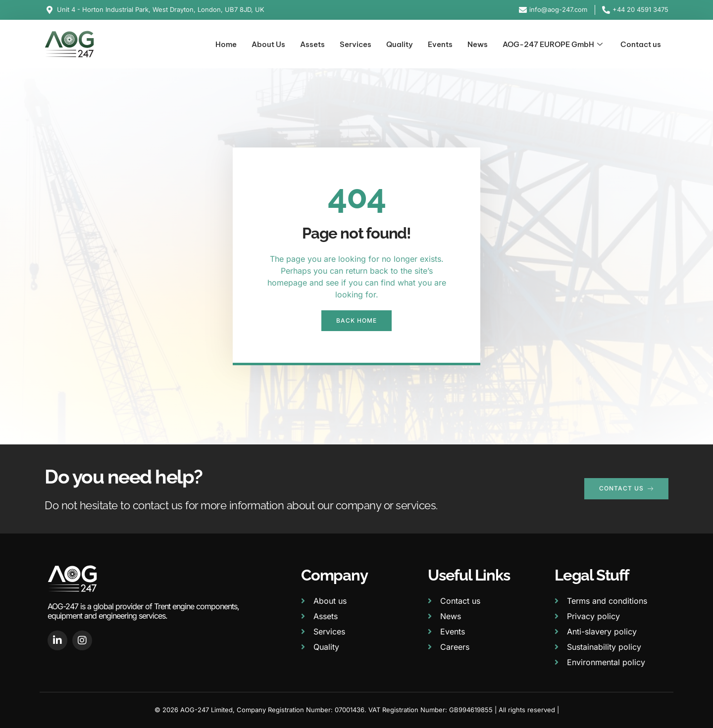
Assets (312, 44)
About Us (268, 44)
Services (356, 44)
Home (226, 44)
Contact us (641, 44)
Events (440, 44)
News (478, 44)
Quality (400, 44)
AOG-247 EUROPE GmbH (553, 45)
